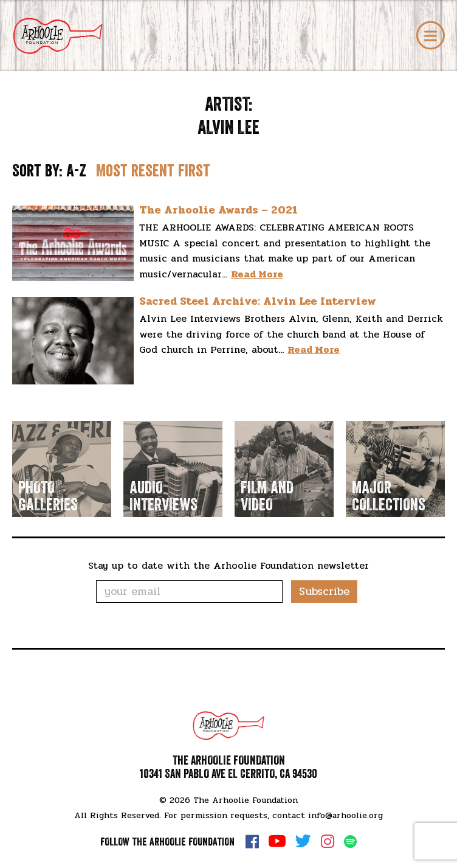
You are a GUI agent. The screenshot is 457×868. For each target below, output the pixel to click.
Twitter (303, 841)
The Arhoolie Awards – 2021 (218, 210)
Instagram (328, 841)
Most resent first (153, 171)
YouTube (277, 841)
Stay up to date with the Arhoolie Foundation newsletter (228, 565)
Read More (257, 274)
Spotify (350, 842)
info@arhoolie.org (345, 815)
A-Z (76, 171)
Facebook (252, 841)
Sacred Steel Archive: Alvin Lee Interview (258, 301)
